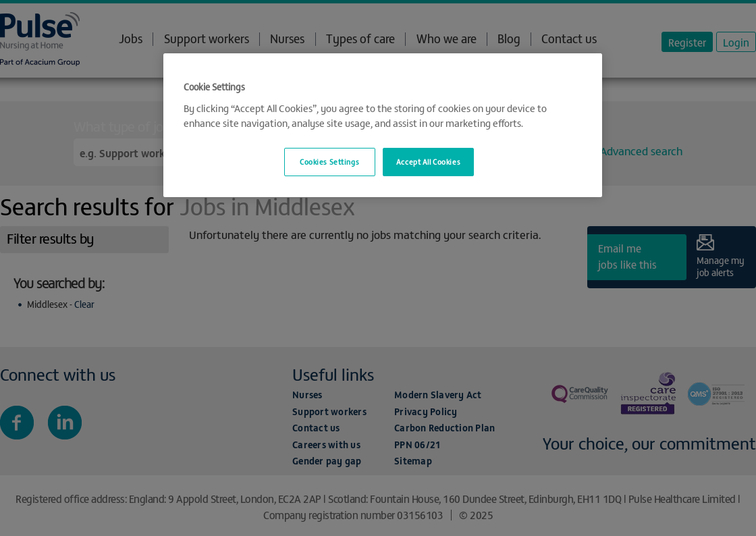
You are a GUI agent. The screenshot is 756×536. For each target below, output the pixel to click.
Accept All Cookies (428, 161)
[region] (383, 125)
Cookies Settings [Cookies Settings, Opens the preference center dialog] (329, 161)
